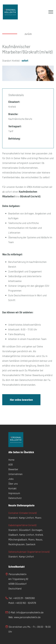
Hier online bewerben (21, 400)
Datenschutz (15, 498)
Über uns (13, 484)
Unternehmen (15, 474)
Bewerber (13, 469)
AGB (11, 464)
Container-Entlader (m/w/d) (22, 513)
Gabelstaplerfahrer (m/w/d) (22, 525)
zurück (28, 34)
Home (11, 460)
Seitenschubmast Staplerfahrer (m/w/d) (29, 552)
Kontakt (12, 488)
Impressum (14, 493)
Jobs (11, 479)
